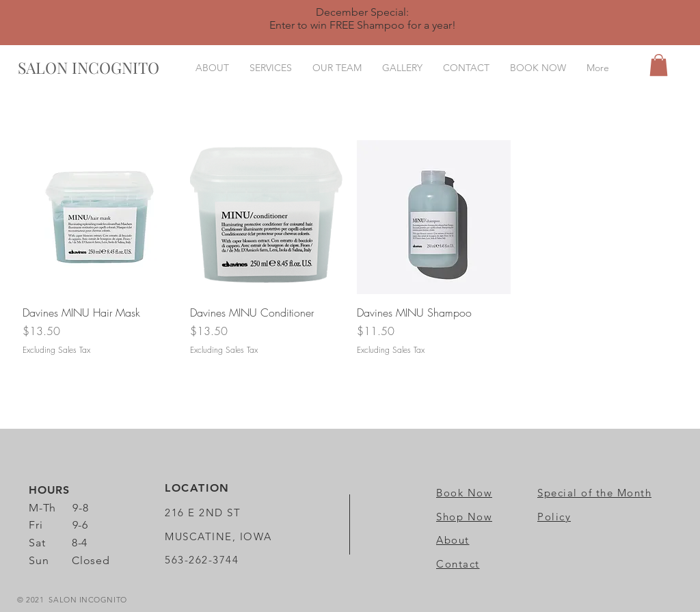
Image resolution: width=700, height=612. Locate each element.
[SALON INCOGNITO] (89, 68)
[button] (659, 65)
